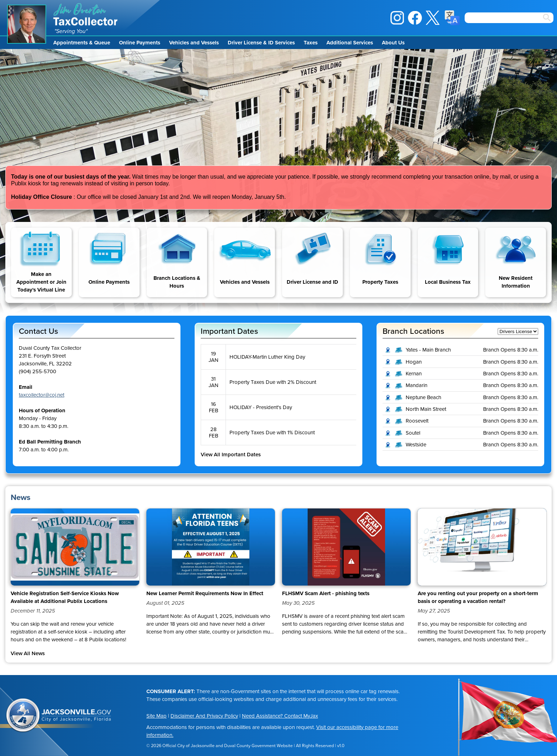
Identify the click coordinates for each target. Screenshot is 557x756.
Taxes (311, 43)
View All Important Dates (231, 455)
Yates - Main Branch (428, 350)
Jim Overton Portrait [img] (27, 24)
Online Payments (140, 43)
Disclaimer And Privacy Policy (204, 716)
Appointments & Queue (82, 43)
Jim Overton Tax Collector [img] (86, 14)
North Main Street (426, 409)
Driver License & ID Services (261, 43)
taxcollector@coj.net (42, 395)
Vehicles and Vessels (194, 43)
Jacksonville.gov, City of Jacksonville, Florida (76, 716)
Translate (452, 18)
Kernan (414, 374)
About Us (393, 43)
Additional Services (350, 43)
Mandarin (417, 385)
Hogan (414, 362)
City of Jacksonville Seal (23, 716)
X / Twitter (433, 18)
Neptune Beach (423, 397)
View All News (28, 653)
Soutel (413, 433)
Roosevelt (417, 421)
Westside (416, 445)
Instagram (397, 18)
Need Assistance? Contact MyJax (280, 716)
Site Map (156, 716)
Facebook (415, 18)
